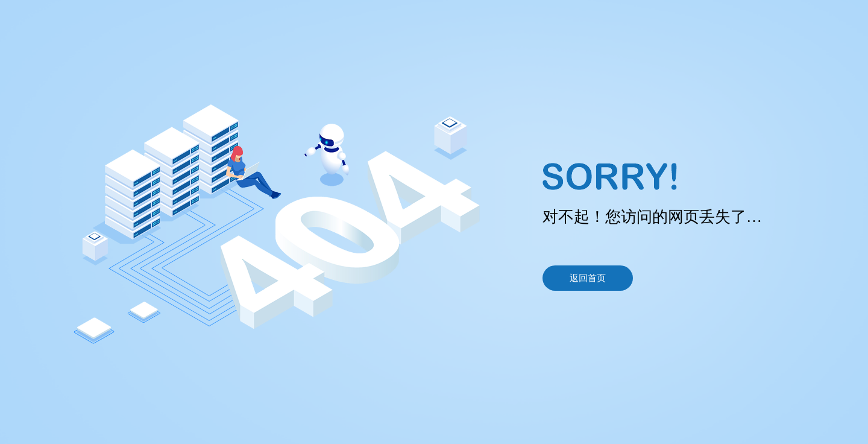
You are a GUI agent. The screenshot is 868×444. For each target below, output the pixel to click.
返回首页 (588, 278)
